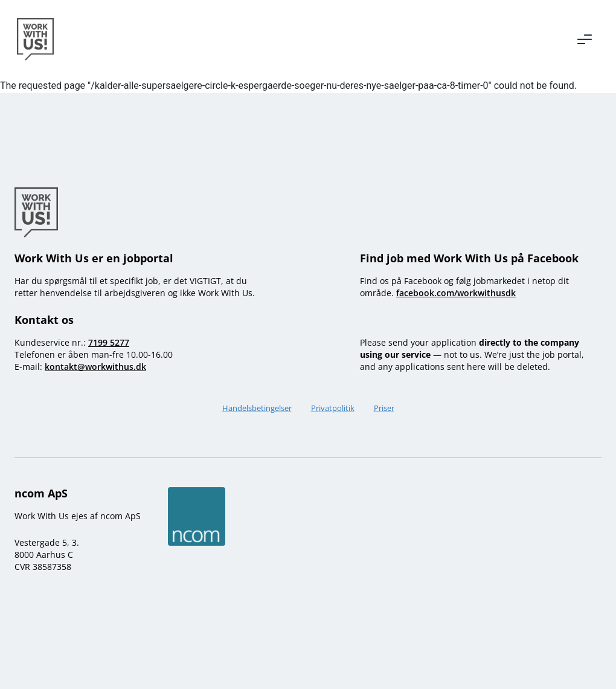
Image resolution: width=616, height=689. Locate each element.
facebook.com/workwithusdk (456, 293)
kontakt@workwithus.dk (95, 367)
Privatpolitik (333, 408)
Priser (384, 408)
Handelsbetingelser (257, 408)
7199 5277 (109, 342)
